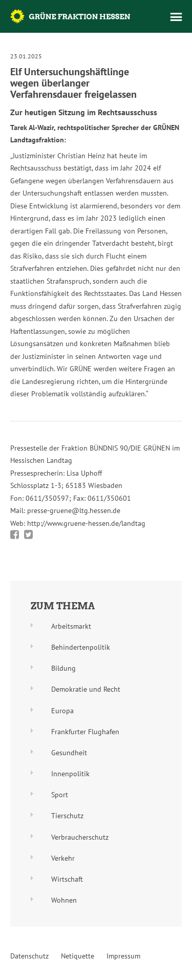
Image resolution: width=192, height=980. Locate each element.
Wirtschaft (67, 879)
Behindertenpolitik (81, 647)
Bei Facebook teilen (15, 535)
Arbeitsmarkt (71, 626)
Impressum (123, 956)
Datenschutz (29, 956)
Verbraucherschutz (80, 837)
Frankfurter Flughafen (85, 732)
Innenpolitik (70, 774)
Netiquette (78, 956)
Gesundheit (69, 753)
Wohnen (64, 900)
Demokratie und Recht (86, 689)
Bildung (63, 668)
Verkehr (63, 858)
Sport (60, 795)
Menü (176, 17)
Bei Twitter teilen (28, 535)
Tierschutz (67, 816)
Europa (62, 711)
